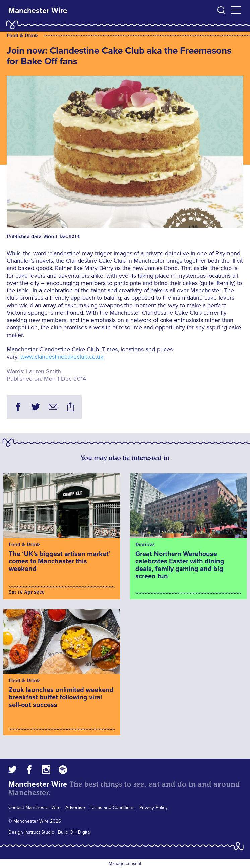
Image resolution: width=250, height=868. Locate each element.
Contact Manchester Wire (35, 808)
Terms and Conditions (112, 808)
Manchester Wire (38, 11)
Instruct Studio (39, 832)
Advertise (75, 808)
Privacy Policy (153, 808)
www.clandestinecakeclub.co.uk (62, 357)
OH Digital (80, 832)
